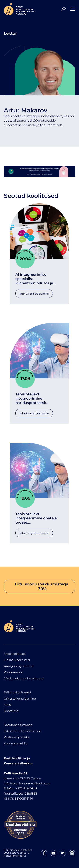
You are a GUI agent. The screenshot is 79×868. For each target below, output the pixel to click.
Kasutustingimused (18, 725)
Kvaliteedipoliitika (17, 737)
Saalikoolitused (15, 654)
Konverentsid (14, 672)
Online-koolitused (17, 660)
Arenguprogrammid (19, 666)
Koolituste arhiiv (16, 743)
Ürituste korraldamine (20, 699)
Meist (8, 705)
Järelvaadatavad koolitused (24, 678)
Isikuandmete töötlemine (22, 731)
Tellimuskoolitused (17, 692)
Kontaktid (11, 711)
